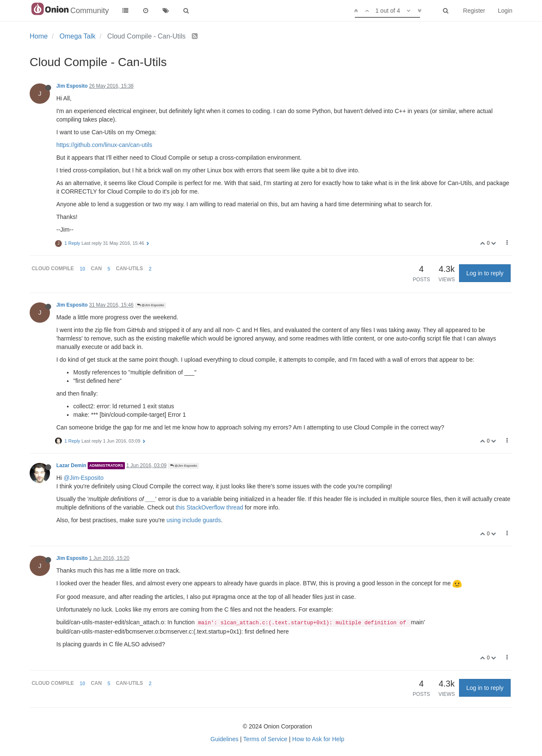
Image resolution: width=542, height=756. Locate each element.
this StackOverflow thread (210, 507)
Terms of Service (265, 739)
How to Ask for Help (318, 739)
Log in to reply (485, 273)
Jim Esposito (72, 86)
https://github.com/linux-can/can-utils (104, 145)
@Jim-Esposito (83, 478)
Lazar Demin (71, 465)
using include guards (194, 520)
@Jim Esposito (151, 305)
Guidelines (224, 739)
